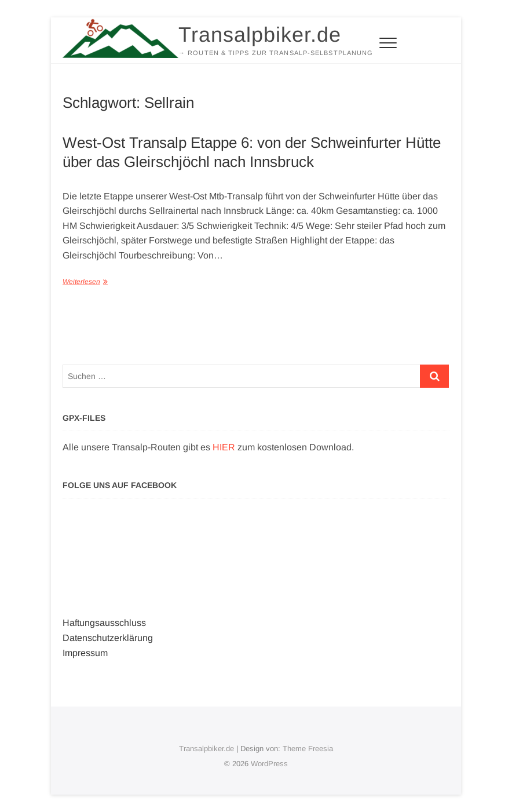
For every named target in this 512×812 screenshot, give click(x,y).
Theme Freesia (308, 749)
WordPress (269, 764)
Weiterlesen (81, 282)
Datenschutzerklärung (108, 638)
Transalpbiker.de (260, 34)
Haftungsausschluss (104, 623)
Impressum (85, 653)
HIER (224, 447)
